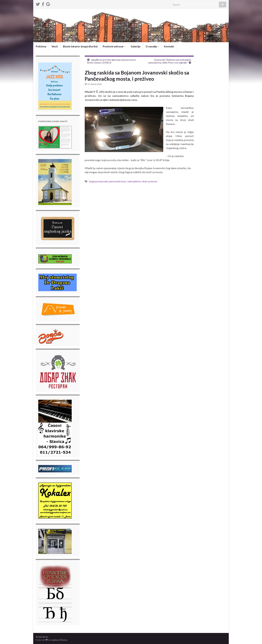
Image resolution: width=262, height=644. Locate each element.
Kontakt (169, 46)
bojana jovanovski (98, 181)
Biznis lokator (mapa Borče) (80, 46)
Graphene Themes (59, 640)
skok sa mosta (150, 181)
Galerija (136, 46)
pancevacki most (118, 181)
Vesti (55, 46)
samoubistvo (134, 181)
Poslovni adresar (114, 46)
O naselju (152, 46)
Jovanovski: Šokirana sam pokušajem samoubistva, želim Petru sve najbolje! (170, 61)
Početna (41, 46)
